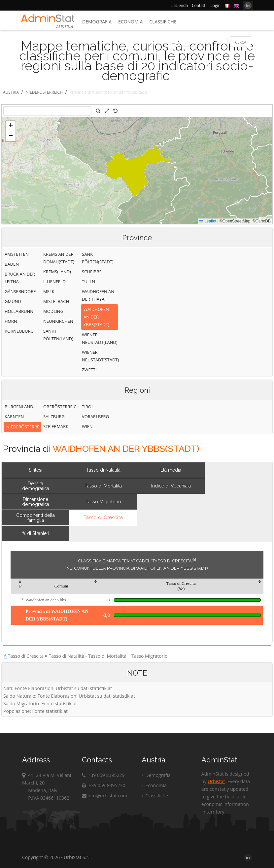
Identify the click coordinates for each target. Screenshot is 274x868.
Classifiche (163, 22)
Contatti (199, 5)
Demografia (97, 22)
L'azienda (179, 5)
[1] (194, 560)
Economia (130, 22)
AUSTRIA (11, 92)
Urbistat (216, 781)
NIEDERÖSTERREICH (44, 92)
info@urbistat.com (104, 796)
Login (216, 5)
